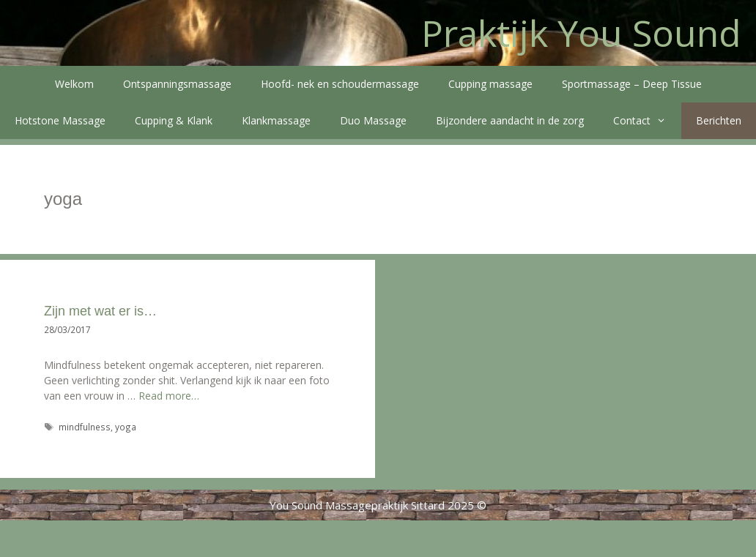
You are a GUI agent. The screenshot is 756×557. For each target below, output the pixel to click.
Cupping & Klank (174, 120)
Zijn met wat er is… (100, 311)
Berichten (719, 120)
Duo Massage (373, 120)
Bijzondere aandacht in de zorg (510, 120)
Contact (647, 121)
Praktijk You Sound (581, 33)
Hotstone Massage (60, 120)
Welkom (74, 84)
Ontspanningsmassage (177, 84)
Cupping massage (490, 84)
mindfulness (85, 427)
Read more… (169, 396)
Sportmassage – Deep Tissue (632, 84)
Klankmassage (276, 120)
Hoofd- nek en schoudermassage (340, 84)
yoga (126, 427)
